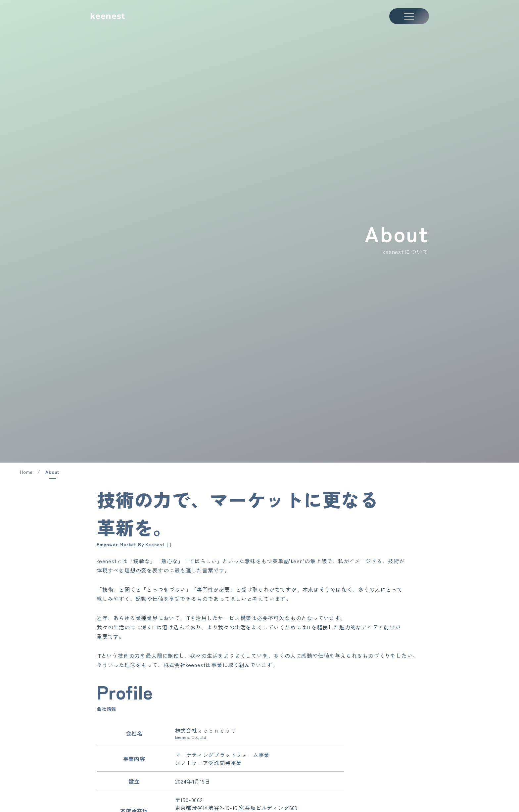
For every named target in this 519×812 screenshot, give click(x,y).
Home (26, 472)
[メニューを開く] (409, 16)
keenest (108, 16)
